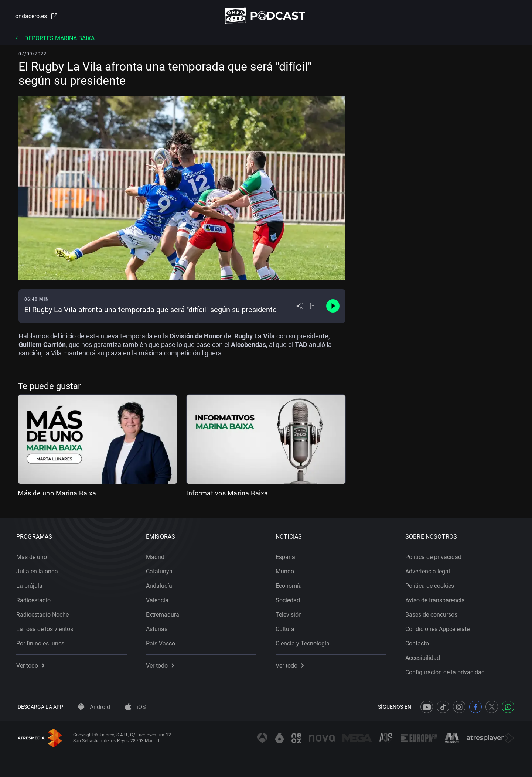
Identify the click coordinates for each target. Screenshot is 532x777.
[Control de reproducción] (333, 307)
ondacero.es (35, 16)
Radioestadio (35, 599)
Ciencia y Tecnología (304, 642)
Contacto (419, 642)
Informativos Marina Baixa (227, 493)
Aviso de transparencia (436, 599)
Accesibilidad (424, 656)
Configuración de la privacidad (446, 671)
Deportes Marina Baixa (54, 39)
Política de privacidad (435, 556)
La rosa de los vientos (46, 628)
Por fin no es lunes (42, 642)
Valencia (159, 599)
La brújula (31, 584)
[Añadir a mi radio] (314, 307)
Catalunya (161, 570)
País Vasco (162, 642)
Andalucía (161, 584)
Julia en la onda (39, 570)
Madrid (157, 556)
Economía (290, 584)
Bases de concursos (433, 613)
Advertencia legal (429, 570)
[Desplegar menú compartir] (299, 307)
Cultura (287, 628)
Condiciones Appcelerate (439, 628)
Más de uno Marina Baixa (57, 493)
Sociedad (289, 599)
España (287, 556)
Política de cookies (431, 584)
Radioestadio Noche (44, 613)
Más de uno (33, 556)
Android (94, 707)
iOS (135, 707)
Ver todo (32, 664)
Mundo (286, 570)
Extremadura (164, 613)
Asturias (158, 628)
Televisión (290, 613)
